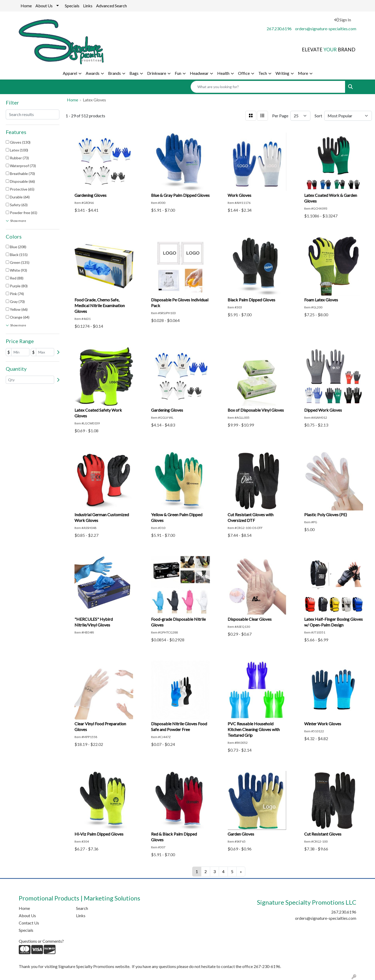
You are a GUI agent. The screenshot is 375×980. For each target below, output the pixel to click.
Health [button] (223, 73)
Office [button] (244, 73)
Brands (114, 73)
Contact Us (29, 923)
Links (88, 6)
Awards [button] (93, 73)
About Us (44, 6)
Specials (72, 6)
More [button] (303, 73)
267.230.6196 (279, 29)
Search (82, 908)
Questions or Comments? (41, 941)
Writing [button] (282, 73)
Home (26, 6)
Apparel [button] (70, 73)
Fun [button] (178, 73)
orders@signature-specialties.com (326, 29)
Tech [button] (263, 73)
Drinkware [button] (157, 73)
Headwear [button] (199, 73)
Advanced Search (111, 6)
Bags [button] (134, 73)
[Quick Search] (268, 87)
